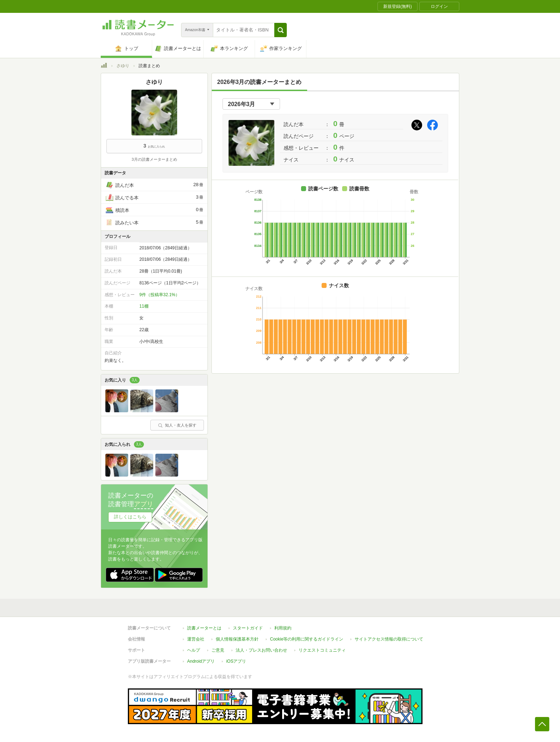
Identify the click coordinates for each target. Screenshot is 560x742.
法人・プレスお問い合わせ (261, 650)
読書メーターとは (204, 628)
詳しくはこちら (130, 517)
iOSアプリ (236, 661)
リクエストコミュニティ (322, 650)
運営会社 (196, 639)
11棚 (144, 306)
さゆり (123, 66)
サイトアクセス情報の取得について (389, 639)
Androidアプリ (201, 661)
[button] (281, 30)
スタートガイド (248, 628)
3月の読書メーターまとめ (154, 159)
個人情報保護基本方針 (237, 639)
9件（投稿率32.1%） (159, 295)
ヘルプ (194, 650)
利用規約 (283, 628)
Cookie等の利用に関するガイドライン (307, 639)
